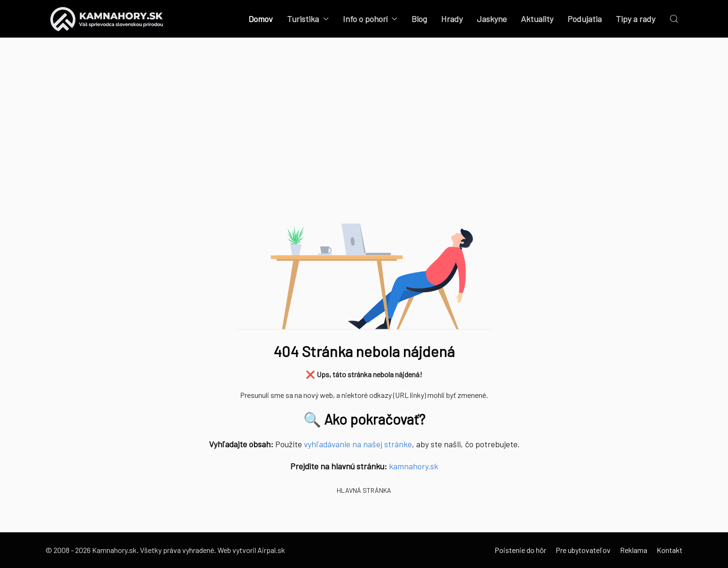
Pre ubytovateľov (583, 550)
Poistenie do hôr (520, 550)
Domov (261, 19)
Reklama (634, 550)
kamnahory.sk (414, 466)
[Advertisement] (364, 141)
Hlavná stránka (364, 490)
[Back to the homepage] (107, 19)
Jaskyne (492, 19)
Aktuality (537, 19)
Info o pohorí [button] (370, 19)
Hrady (452, 19)
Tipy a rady (635, 19)
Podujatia (585, 19)
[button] (674, 19)
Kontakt (670, 550)
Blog (419, 19)
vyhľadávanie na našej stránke (358, 444)
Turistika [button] (308, 19)
